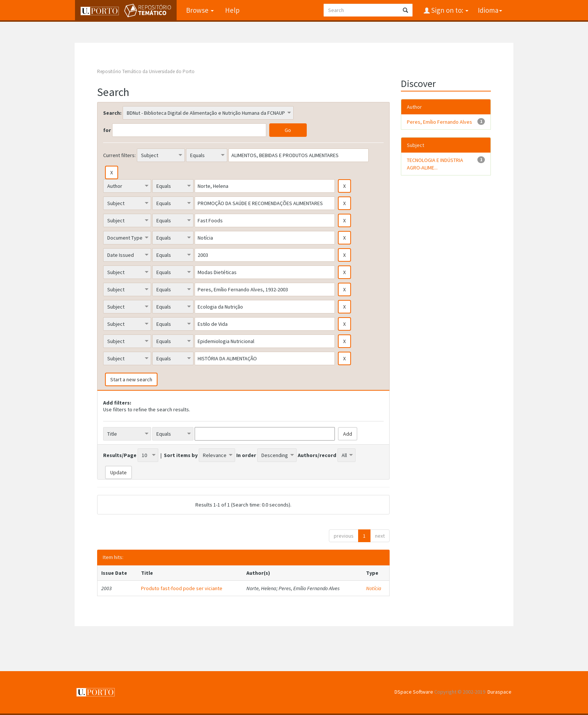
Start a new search (131, 379)
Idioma (490, 10)
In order (246, 455)
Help (232, 10)
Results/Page (120, 455)
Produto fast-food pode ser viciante (182, 588)
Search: (112, 113)
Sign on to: (449, 10)
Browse (199, 10)
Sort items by (181, 455)
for (107, 130)
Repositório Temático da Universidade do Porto (146, 71)
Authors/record (317, 455)
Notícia (374, 588)
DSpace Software (414, 692)
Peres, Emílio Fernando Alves (439, 122)
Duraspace (499, 692)
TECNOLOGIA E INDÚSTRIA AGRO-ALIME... (435, 164)
